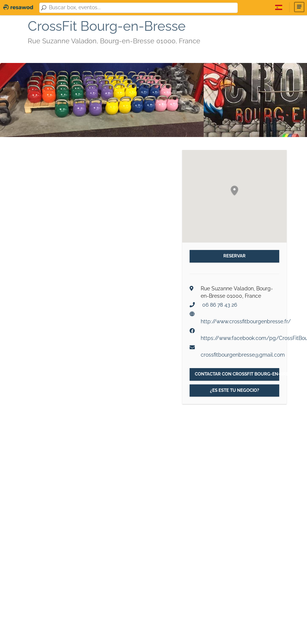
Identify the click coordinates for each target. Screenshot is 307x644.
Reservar (234, 256)
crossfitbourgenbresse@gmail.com (243, 355)
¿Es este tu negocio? (235, 390)
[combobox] (142, 8)
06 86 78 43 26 (220, 305)
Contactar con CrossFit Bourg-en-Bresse (237, 374)
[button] (234, 191)
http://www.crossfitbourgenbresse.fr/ (246, 321)
